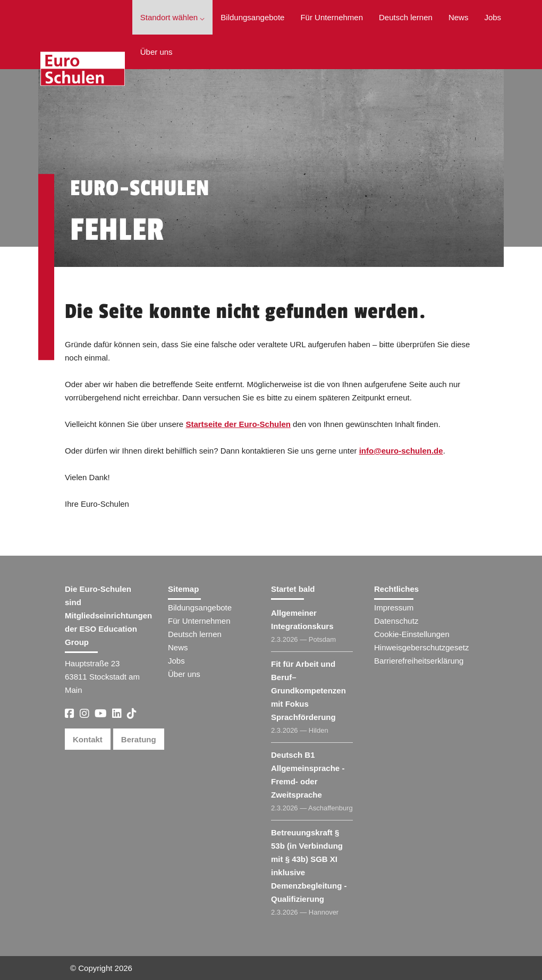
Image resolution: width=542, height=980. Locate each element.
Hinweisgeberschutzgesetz (421, 647)
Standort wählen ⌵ (173, 17)
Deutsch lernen (406, 17)
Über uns (156, 52)
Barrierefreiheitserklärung (419, 661)
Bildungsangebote (252, 17)
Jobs (493, 17)
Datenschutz (396, 621)
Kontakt (88, 739)
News (459, 17)
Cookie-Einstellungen (412, 634)
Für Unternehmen (332, 17)
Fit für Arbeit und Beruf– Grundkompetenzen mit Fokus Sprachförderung (308, 690)
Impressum (394, 608)
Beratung (139, 739)
